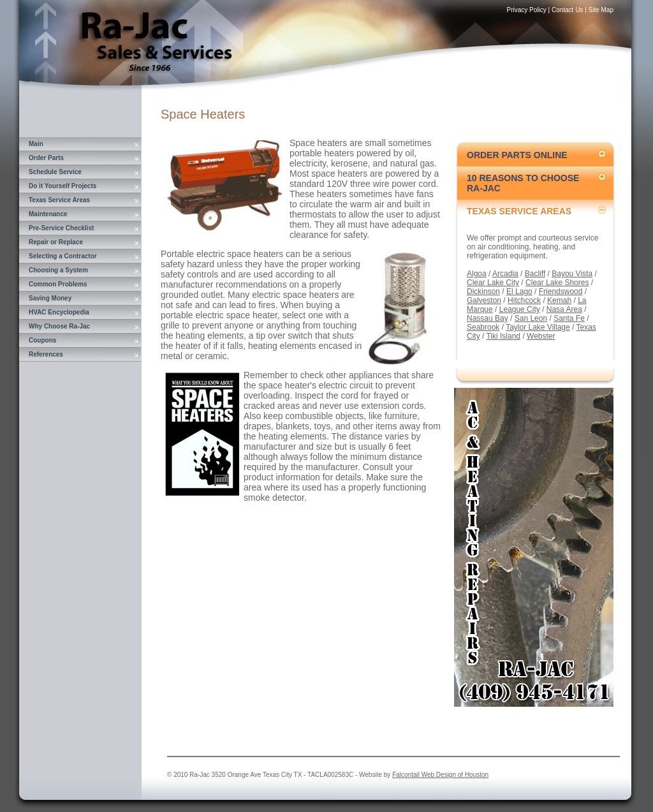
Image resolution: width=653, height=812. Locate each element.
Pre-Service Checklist (61, 228)
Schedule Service (55, 172)
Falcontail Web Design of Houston (440, 775)
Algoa (477, 274)
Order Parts (46, 158)
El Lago (519, 292)
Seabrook (483, 327)
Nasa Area (564, 309)
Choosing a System (58, 270)
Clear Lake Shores (557, 283)
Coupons (42, 340)
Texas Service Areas (59, 200)
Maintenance (48, 214)
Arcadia (505, 274)
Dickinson (483, 292)
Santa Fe (569, 318)
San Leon (531, 318)
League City (520, 309)
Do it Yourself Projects (62, 186)
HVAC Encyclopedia (59, 312)
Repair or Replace (56, 242)
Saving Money (50, 298)
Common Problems (58, 284)
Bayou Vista (572, 274)
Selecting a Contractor (63, 256)
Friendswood (561, 292)
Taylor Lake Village (538, 327)
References (46, 354)
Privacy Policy (527, 10)
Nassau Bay (488, 318)
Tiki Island (503, 336)
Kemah (559, 300)
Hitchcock (524, 300)
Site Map (601, 10)
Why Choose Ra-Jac (59, 326)
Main (36, 144)
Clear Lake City (493, 283)
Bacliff (535, 274)
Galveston (484, 300)
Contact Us (567, 10)
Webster (541, 336)
